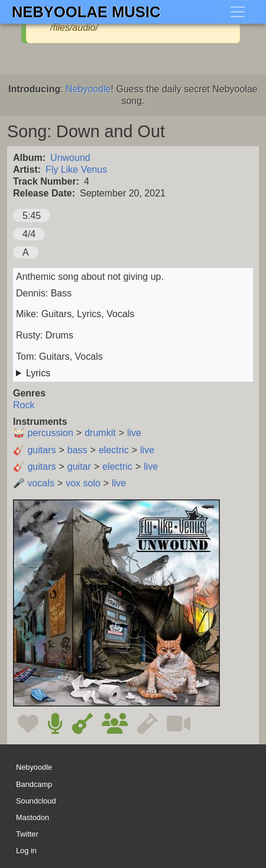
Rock (24, 405)
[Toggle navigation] (238, 12)
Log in (26, 851)
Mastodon (33, 817)
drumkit (100, 433)
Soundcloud (36, 801)
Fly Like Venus (76, 170)
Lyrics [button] (38, 373)
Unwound (70, 158)
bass (77, 450)
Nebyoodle (88, 89)
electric (114, 450)
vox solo (83, 483)
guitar (79, 467)
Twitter (27, 834)
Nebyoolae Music (86, 12)
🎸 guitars (34, 450)
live (134, 433)
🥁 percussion (43, 433)
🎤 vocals (34, 483)
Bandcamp (34, 784)
